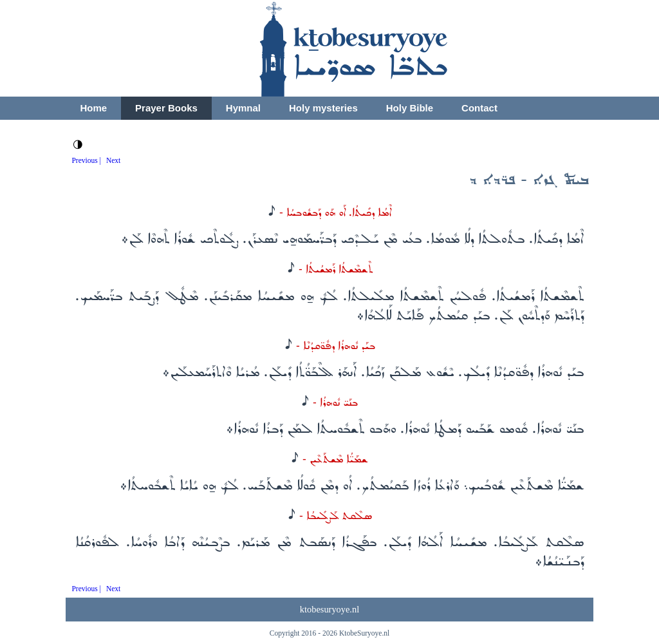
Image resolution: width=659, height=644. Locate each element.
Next (113, 160)
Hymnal (243, 108)
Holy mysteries (323, 108)
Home (93, 108)
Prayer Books (166, 108)
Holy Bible (410, 108)
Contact (479, 108)
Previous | (86, 160)
